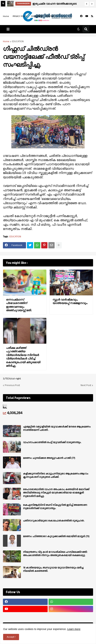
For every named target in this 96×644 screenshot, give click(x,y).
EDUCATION (18, 41)
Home (6, 16)
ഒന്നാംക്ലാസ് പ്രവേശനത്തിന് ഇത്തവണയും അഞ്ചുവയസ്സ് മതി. (19, 305)
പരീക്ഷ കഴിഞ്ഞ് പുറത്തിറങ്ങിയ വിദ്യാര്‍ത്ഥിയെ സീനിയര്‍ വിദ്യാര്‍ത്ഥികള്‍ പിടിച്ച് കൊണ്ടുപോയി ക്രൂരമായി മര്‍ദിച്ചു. (23, 357)
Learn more (74, 629)
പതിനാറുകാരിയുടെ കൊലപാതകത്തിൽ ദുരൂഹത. (54, 521)
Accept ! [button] (11, 637)
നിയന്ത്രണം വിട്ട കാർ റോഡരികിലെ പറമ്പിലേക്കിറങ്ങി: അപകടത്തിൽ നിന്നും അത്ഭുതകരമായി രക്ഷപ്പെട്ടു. (55, 554)
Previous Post (12, 385)
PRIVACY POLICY (20, 16)
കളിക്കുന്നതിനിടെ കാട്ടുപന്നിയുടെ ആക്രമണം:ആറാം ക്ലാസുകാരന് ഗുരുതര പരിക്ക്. (56, 475)
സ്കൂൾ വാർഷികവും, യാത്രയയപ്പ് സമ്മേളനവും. (70, 301)
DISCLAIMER (37, 16)
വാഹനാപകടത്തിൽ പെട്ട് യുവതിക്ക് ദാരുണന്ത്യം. (52, 442)
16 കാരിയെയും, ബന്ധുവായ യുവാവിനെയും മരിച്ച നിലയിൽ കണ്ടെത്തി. (53, 569)
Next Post (86, 385)
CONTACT (50, 16)
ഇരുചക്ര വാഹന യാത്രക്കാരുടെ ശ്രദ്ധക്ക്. (55, 4)
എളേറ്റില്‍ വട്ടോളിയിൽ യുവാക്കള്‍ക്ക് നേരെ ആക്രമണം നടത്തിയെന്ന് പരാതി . (57, 428)
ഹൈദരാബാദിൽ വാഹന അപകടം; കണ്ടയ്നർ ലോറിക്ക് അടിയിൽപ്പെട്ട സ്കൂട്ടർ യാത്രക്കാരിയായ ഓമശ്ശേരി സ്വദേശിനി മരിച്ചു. (56, 493)
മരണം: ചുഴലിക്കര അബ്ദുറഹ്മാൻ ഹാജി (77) (49, 458)
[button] (87, 4)
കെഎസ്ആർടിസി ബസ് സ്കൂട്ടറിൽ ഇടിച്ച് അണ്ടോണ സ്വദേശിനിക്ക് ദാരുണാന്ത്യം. (55, 507)
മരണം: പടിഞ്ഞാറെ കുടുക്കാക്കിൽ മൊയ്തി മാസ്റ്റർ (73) (56, 536)
